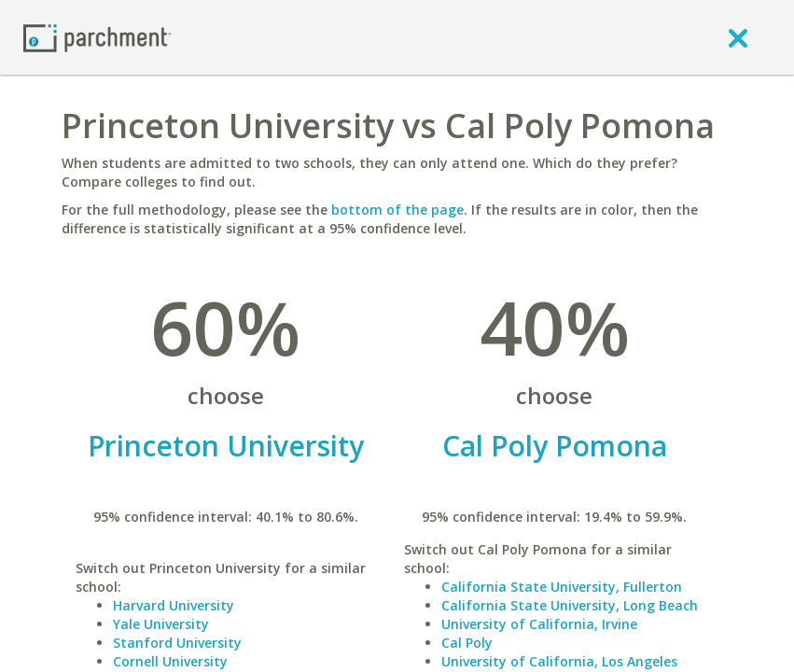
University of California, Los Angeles (559, 661)
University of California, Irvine (539, 624)
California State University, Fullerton (562, 587)
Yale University (161, 624)
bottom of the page (397, 210)
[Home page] (97, 37)
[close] (738, 37)
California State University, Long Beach (570, 605)
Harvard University (174, 605)
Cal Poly (467, 643)
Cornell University (170, 661)
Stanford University (177, 643)
